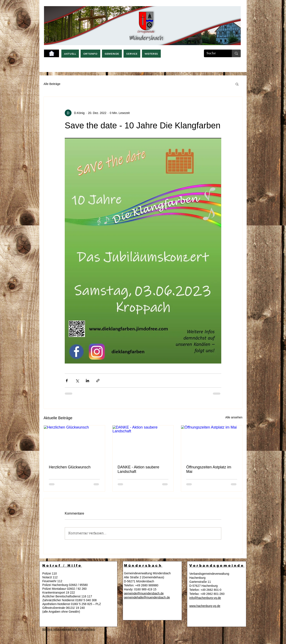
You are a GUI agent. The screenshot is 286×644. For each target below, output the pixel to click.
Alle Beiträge (52, 84)
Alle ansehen (234, 417)
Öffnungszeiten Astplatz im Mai (209, 469)
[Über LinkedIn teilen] (87, 381)
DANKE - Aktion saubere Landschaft (138, 469)
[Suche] (215, 53)
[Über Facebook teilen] (67, 381)
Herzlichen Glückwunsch (70, 467)
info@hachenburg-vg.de (205, 598)
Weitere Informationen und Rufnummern (69, 629)
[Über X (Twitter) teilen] (77, 381)
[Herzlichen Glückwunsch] (74, 443)
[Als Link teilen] (98, 381)
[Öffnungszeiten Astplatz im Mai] (212, 443)
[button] (70, 54)
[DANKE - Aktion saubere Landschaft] (143, 443)
